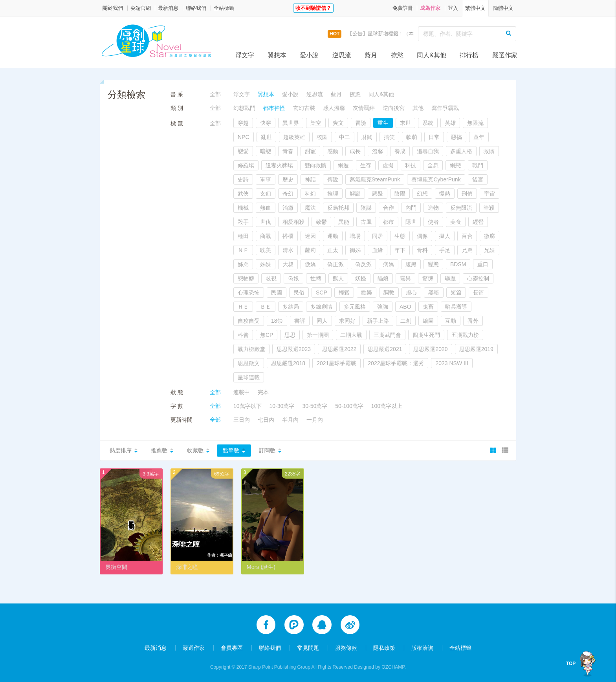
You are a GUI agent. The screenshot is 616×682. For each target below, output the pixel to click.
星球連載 (249, 377)
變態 (433, 264)
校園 (322, 137)
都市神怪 (274, 108)
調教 (389, 293)
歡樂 (367, 293)
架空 (316, 123)
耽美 (266, 250)
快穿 (266, 123)
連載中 (242, 392)
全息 (433, 165)
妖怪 (361, 278)
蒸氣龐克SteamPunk (375, 179)
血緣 (378, 250)
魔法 (310, 208)
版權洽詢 (422, 647)
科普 (243, 335)
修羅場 (246, 165)
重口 (483, 264)
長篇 (478, 293)
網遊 (343, 165)
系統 (428, 123)
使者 (433, 222)
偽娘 (293, 278)
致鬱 (321, 222)
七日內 (266, 420)
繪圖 (428, 321)
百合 (467, 236)
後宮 (478, 179)
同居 (378, 236)
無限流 (475, 123)
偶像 (422, 236)
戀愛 (243, 151)
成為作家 (430, 8)
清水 (288, 250)
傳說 (333, 179)
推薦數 (159, 450)
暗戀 (266, 151)
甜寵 (310, 151)
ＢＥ (266, 307)
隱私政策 (384, 647)
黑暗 (434, 293)
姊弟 (243, 264)
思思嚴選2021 (385, 349)
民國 (277, 293)
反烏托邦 (338, 208)
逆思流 (342, 55)
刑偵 (467, 194)
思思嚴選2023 (294, 349)
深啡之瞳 (187, 567)
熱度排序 (121, 450)
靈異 (405, 278)
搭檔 (288, 236)
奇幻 (288, 194)
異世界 (291, 123)
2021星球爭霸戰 (336, 363)
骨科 (422, 250)
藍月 (371, 55)
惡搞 (456, 137)
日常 (434, 137)
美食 (456, 222)
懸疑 (378, 194)
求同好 (347, 321)
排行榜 (469, 55)
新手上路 (378, 321)
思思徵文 (249, 363)
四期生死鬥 (426, 335)
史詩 (243, 179)
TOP (573, 664)
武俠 (243, 194)
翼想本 (277, 55)
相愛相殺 (293, 222)
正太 (333, 250)
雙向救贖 (315, 165)
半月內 (290, 420)
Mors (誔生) (261, 567)
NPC (244, 137)
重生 (383, 123)
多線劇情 (321, 307)
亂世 (266, 137)
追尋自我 (428, 151)
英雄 (450, 123)
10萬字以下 (247, 406)
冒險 (361, 123)
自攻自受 (249, 321)
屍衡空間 (116, 567)
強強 (383, 307)
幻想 (422, 194)
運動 (333, 236)
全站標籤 (224, 8)
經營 (478, 222)
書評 (300, 321)
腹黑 (411, 264)
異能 (344, 222)
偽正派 (335, 264)
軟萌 (412, 137)
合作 (389, 208)
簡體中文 (503, 8)
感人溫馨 (334, 108)
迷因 (310, 236)
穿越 (243, 123)
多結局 (291, 307)
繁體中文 (475, 8)
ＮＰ (243, 250)
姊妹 (266, 264)
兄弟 (467, 250)
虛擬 (388, 165)
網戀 (455, 165)
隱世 (411, 222)
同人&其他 (432, 55)
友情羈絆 (364, 108)
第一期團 (318, 335)
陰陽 (400, 194)
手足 (445, 250)
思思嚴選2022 (339, 349)
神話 (310, 179)
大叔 (288, 264)
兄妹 (489, 250)
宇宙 (489, 194)
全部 (215, 94)
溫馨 (378, 151)
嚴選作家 (505, 55)
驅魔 (450, 278)
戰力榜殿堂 (251, 349)
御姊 (355, 250)
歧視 (271, 278)
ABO (405, 307)
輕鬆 (344, 293)
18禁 (277, 321)
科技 (411, 165)
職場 (355, 236)
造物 (433, 208)
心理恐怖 (249, 293)
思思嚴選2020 (430, 349)
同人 (322, 321)
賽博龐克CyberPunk (436, 179)
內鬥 (411, 208)
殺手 (243, 222)
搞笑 (389, 137)
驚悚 (428, 278)
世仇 (266, 222)
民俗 (299, 293)
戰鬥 (478, 165)
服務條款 (346, 647)
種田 (243, 236)
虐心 (411, 293)
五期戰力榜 (465, 335)
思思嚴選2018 (288, 363)
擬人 (445, 236)
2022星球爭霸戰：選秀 (396, 363)
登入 (453, 8)
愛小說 (309, 55)
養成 (400, 151)
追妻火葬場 (279, 165)
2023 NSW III (452, 363)
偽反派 (363, 264)
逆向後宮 (394, 108)
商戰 (266, 236)
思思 (290, 335)
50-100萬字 (349, 406)
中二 (345, 137)
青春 (288, 151)
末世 (405, 123)
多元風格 (355, 307)
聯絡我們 (196, 8)
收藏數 (195, 450)
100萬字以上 (387, 406)
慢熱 (445, 194)
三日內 (242, 420)
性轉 (316, 278)
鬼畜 (428, 307)
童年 (479, 137)
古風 (366, 222)
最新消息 (168, 8)
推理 (333, 194)
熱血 (266, 208)
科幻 (310, 194)
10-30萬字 (282, 406)
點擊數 (231, 450)
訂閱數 (267, 450)
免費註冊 (403, 8)
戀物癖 (246, 278)
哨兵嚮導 (456, 307)
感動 (333, 151)
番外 (473, 321)
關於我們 (113, 8)
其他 (418, 108)
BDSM (458, 264)
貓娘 (383, 278)
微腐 (489, 236)
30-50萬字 (315, 406)
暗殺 (489, 208)
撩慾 (397, 55)
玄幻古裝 (304, 108)
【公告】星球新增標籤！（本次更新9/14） (396, 34)
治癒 (288, 208)
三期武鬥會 (387, 335)
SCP (322, 293)
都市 (389, 222)
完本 (263, 392)
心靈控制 (478, 278)
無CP (267, 335)
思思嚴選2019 (476, 349)
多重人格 (461, 151)
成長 (355, 151)
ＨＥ (243, 307)
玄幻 (266, 194)
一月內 (315, 420)
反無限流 (461, 208)
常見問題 (308, 647)
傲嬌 (310, 264)
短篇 (456, 293)
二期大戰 (351, 335)
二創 (406, 321)
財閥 (367, 137)
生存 (366, 165)
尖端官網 (141, 8)
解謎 (355, 194)
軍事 (266, 179)
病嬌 (389, 264)
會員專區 (232, 647)
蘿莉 (310, 250)
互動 (451, 321)
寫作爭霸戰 (445, 108)
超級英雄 (294, 137)
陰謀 (366, 208)
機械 (243, 208)
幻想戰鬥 (244, 108)
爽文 (338, 123)
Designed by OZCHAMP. (380, 667)
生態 (400, 236)
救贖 (489, 151)
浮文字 (245, 55)
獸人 (338, 278)
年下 (400, 250)
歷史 (288, 179)
